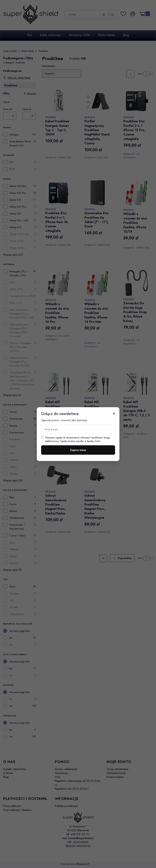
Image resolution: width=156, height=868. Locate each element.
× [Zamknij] (114, 413)
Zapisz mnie (78, 450)
